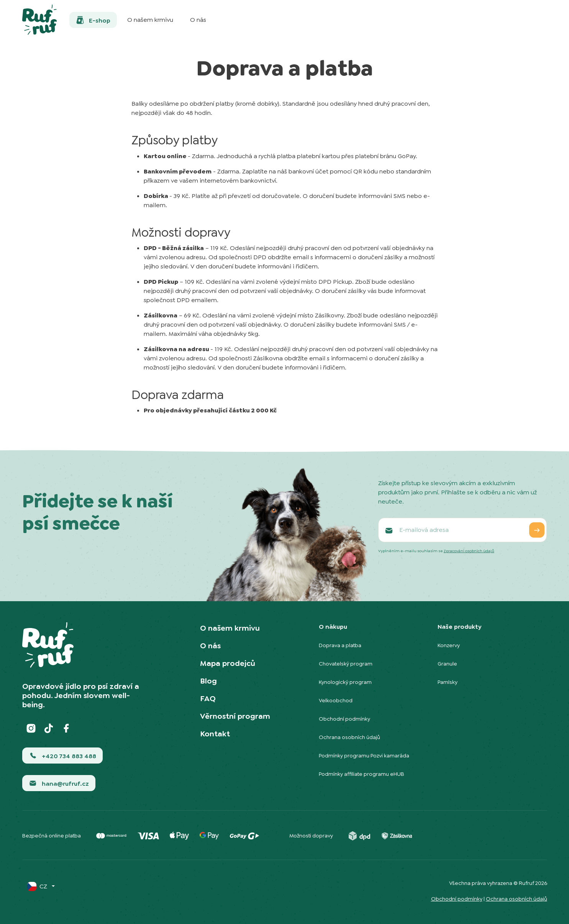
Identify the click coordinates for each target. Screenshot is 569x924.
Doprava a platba (340, 645)
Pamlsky (448, 682)
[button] (93, 20)
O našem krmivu (230, 628)
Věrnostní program (235, 716)
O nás (210, 646)
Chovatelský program (346, 664)
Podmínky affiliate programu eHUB (362, 774)
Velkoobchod (336, 700)
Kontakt (215, 734)
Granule (447, 664)
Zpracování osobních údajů (469, 551)
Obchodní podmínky (344, 719)
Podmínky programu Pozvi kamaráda (364, 756)
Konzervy (449, 645)
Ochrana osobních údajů (349, 737)
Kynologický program (345, 682)
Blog (208, 681)
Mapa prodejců (228, 663)
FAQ (208, 698)
